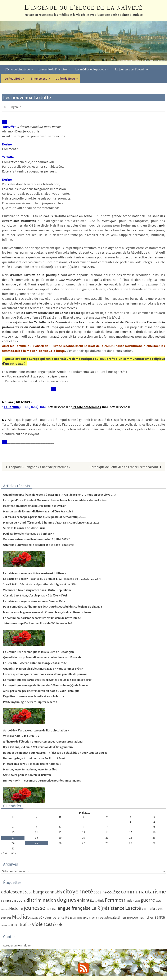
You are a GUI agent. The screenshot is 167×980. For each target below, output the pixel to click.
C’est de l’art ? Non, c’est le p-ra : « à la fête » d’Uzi (35, 595)
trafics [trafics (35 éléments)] (26, 924)
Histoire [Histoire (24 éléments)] (16, 908)
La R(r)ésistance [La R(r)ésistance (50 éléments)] (108, 908)
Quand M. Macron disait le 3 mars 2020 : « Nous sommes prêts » (43, 668)
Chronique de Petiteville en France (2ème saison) (127, 467)
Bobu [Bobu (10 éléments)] (28, 892)
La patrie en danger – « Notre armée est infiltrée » (35, 573)
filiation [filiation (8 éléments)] (129, 900)
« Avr (4, 853)
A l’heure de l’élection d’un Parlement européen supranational (43, 741)
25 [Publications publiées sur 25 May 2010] (36, 843)
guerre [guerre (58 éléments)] (148, 900)
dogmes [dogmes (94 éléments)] (67, 899)
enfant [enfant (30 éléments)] (83, 900)
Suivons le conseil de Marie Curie (24, 528)
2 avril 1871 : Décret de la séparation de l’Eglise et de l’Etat (40, 584)
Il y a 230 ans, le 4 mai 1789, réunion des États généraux (38, 747)
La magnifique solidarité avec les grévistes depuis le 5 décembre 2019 (47, 679)
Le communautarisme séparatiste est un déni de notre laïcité (42, 618)
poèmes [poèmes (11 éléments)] (138, 917)
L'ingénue (15, 107)
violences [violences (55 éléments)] (42, 924)
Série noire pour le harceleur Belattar (27, 775)
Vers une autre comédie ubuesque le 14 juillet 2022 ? (36, 539)
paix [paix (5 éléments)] (50, 917)
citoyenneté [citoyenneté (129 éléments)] (78, 891)
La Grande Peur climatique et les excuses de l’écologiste (39, 652)
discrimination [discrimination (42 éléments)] (41, 900)
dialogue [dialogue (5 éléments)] (6, 900)
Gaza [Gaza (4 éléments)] (137, 900)
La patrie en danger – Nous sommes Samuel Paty (34, 601)
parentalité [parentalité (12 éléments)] (61, 917)
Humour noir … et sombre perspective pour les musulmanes (42, 780)
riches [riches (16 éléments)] (149, 917)
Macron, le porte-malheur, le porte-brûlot (30, 769)
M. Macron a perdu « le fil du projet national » (32, 764)
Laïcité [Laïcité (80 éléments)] (133, 908)
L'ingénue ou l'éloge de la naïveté (83, 7)
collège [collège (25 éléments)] (114, 892)
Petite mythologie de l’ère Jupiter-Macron (30, 702)
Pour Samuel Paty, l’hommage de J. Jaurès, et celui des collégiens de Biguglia (53, 607)
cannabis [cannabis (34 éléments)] (54, 892)
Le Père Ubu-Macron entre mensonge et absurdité (35, 663)
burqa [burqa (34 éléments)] (39, 892)
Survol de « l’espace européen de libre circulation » (36, 730)
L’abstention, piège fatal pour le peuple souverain (35, 506)
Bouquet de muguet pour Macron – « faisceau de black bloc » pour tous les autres (55, 752)
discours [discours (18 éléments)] (19, 900)
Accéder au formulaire (17, 945)
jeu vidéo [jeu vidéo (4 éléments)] (51, 909)
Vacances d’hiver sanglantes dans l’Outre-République (37, 590)
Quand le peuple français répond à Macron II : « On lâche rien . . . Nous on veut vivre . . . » (61, 494)
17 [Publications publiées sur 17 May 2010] (13, 837)
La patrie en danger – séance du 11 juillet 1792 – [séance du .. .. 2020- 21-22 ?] (52, 579)
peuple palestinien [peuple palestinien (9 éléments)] (113, 917)
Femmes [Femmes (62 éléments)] (114, 900)
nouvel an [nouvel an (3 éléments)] (35, 918)
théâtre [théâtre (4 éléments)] (15, 925)
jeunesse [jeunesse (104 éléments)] (34, 907)
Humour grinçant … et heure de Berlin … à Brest (34, 758)
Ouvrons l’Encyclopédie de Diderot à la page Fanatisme (38, 544)
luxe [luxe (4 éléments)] (144, 909)
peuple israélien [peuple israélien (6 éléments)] (89, 917)
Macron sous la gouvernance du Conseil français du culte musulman (47, 612)
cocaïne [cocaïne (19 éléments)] (100, 892)
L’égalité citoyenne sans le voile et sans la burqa (33, 696)
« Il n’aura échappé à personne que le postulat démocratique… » (44, 517)
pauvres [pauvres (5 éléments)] (74, 917)
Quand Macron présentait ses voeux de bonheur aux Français (42, 657)
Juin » (13, 853)
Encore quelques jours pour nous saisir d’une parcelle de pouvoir (45, 674)
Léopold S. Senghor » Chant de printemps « (37, 467)
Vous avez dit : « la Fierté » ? (21, 736)
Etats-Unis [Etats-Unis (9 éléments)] (97, 900)
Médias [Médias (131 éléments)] (21, 916)
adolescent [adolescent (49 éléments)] (13, 891)
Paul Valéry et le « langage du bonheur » (29, 533)
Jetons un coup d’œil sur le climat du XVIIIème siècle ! (38, 623)
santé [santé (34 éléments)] (160, 917)
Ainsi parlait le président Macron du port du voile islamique (41, 691)
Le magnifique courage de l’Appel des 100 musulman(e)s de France (45, 685)
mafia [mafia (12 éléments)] (151, 908)
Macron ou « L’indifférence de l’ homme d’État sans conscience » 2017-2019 (51, 522)
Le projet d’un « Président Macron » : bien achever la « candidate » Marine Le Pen (55, 500)
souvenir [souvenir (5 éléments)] (6, 925)
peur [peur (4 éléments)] (129, 917)
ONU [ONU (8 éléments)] (44, 917)
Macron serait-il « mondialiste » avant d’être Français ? (38, 511)
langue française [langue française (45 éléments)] (73, 908)
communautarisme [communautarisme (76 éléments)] (143, 891)
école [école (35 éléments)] (58, 924)
